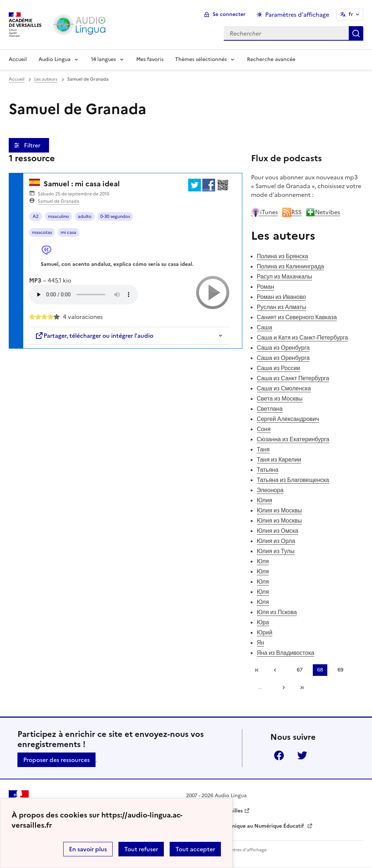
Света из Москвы (280, 398)
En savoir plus (88, 849)
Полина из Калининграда (290, 266)
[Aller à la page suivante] (281, 687)
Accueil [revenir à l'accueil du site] (17, 79)
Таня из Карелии (279, 459)
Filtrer (33, 145)
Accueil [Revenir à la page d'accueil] (18, 59)
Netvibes (323, 212)
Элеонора (270, 490)
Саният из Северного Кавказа (297, 317)
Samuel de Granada (58, 201)
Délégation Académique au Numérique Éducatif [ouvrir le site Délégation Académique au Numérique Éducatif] (246, 826)
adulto (85, 216)
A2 (36, 216)
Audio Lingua (54, 59)
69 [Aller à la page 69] (340, 670)
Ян (260, 642)
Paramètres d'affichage (242, 850)
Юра (263, 622)
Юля (263, 561)
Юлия (264, 500)
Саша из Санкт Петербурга (293, 378)
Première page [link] (257, 670)
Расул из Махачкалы (285, 276)
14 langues (103, 59)
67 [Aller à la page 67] (300, 670)
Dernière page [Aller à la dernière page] (302, 687)
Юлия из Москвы (279, 510)
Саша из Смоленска (284, 388)
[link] (278, 670)
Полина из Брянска (282, 256)
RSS (292, 212)
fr (351, 14)
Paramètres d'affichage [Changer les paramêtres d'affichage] (297, 15)
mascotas (42, 232)
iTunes (264, 212)
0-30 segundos (115, 216)
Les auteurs (46, 79)
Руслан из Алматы (282, 307)
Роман (266, 287)
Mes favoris (150, 59)
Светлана (270, 409)
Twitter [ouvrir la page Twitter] (302, 755)
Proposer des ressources (56, 760)
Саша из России (278, 368)
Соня (264, 429)
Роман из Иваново (282, 297)
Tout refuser (141, 849)
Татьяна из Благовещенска (293, 480)
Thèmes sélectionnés (201, 59)
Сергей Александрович (288, 419)
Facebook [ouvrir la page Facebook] (279, 755)
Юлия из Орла (276, 541)
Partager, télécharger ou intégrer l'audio (94, 336)
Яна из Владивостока (286, 653)
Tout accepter (195, 849)
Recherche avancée (271, 59)
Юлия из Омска (278, 531)
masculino (58, 216)
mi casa (68, 232)
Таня (263, 449)
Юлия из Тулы (276, 551)
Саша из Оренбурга (283, 348)
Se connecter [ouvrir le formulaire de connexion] (229, 14)
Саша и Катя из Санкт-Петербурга (302, 337)
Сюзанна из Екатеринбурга (293, 439)
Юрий (265, 632)
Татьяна (268, 470)
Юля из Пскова (277, 612)
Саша (264, 327)
